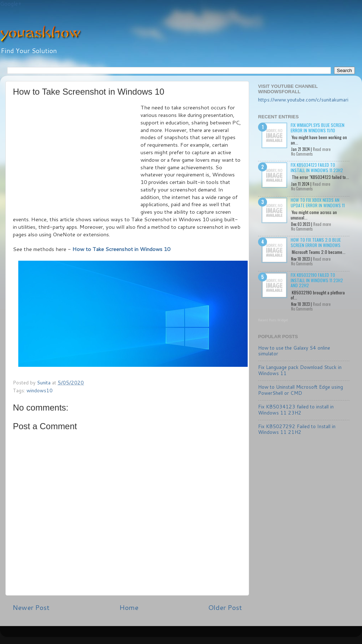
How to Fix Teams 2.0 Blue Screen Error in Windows (316, 242)
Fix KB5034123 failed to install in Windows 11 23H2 (317, 167)
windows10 (40, 390)
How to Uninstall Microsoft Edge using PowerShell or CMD (301, 390)
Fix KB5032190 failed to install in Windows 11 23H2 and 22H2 (317, 280)
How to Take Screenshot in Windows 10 (121, 249)
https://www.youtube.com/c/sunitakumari (303, 100)
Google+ (11, 4)
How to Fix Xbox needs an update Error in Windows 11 (318, 202)
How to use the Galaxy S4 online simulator (294, 351)
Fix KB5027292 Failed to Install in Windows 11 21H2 (297, 429)
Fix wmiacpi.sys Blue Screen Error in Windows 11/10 (318, 127)
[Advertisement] (77, 158)
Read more (322, 149)
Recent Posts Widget (273, 320)
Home (129, 607)
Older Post (225, 607)
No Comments (302, 154)
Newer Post (31, 607)
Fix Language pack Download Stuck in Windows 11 (300, 370)
